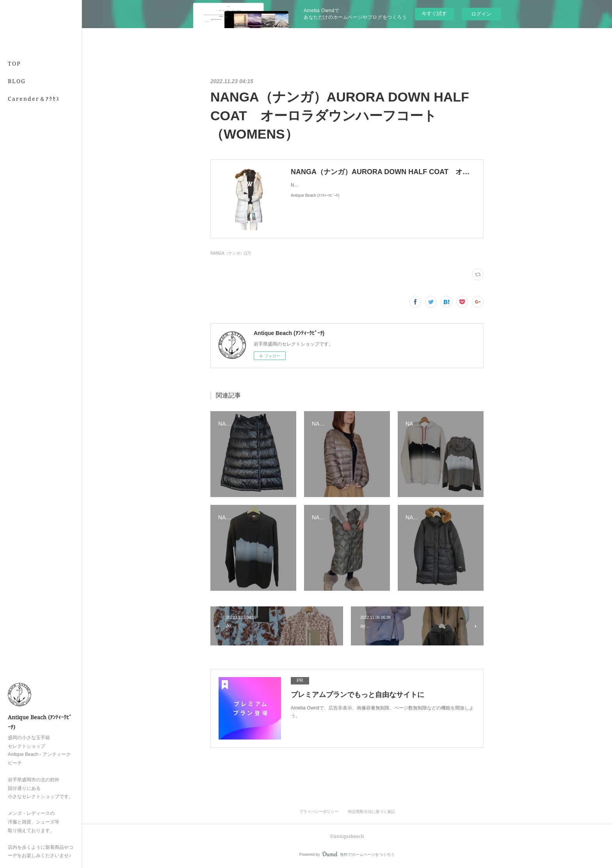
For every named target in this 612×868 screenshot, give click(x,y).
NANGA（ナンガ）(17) (230, 253)
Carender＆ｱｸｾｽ (34, 99)
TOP (14, 63)
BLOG (17, 81)
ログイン (481, 14)
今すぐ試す (434, 13)
